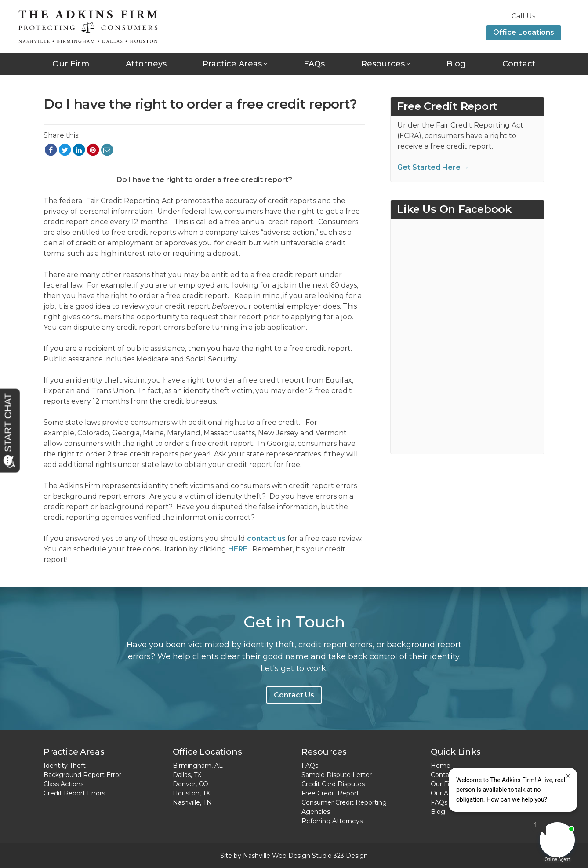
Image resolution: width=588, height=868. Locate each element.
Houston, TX (191, 793)
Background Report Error (82, 775)
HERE (238, 549)
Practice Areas (232, 64)
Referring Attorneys (332, 821)
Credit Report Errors (74, 793)
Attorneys (146, 64)
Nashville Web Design (277, 856)
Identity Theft (65, 766)
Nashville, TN (192, 802)
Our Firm (71, 64)
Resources (383, 64)
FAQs (314, 64)
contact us (266, 538)
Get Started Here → (433, 167)
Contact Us (294, 695)
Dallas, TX (187, 775)
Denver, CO (191, 784)
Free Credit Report (330, 793)
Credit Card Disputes (333, 784)
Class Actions (64, 784)
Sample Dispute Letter (337, 775)
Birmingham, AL (198, 766)
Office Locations (524, 32)
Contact (519, 64)
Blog (456, 64)
